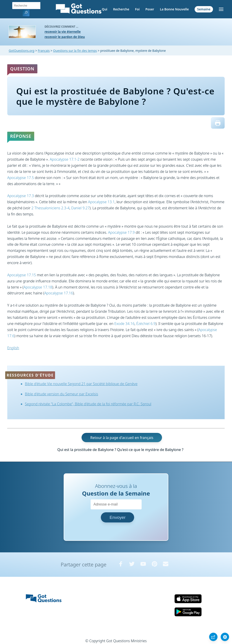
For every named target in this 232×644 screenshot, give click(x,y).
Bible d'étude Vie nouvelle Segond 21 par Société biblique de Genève (81, 384)
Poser (150, 9)
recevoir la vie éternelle (63, 32)
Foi (137, 9)
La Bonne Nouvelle (174, 9)
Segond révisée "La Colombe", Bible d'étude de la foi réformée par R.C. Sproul (88, 404)
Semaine (204, 9)
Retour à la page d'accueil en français (122, 438)
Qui (105, 9)
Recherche (121, 9)
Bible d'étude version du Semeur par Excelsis (62, 394)
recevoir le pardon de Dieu (65, 37)
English (13, 348)
